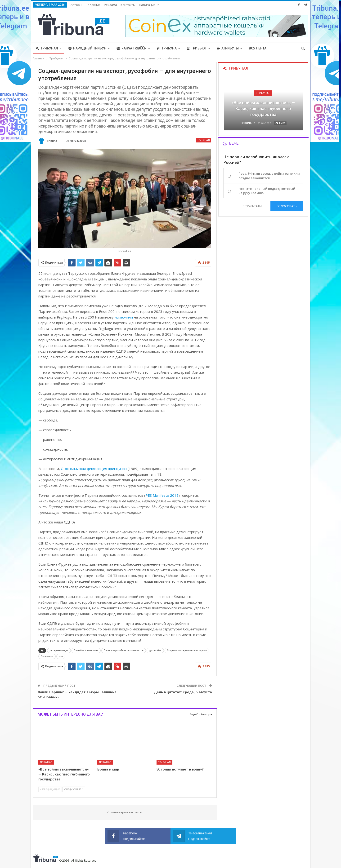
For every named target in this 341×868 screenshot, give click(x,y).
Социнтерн (47, 656)
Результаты (252, 206)
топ (61, 656)
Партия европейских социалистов (124, 650)
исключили (124, 317)
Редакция (93, 5)
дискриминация (59, 650)
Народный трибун (87, 48)
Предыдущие (50, 789)
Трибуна (167, 48)
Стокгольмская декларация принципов (94, 469)
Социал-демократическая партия (187, 650)
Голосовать (287, 206)
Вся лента (258, 48)
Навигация (147, 5)
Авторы (76, 5)
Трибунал (47, 48)
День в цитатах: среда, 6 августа (183, 692)
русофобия (155, 650)
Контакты (128, 5)
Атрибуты (228, 48)
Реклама (110, 5)
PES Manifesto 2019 (162, 495)
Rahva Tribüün (132, 48)
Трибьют (197, 48)
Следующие (74, 789)
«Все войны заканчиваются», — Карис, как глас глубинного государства (263, 108)
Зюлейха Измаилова (86, 650)
